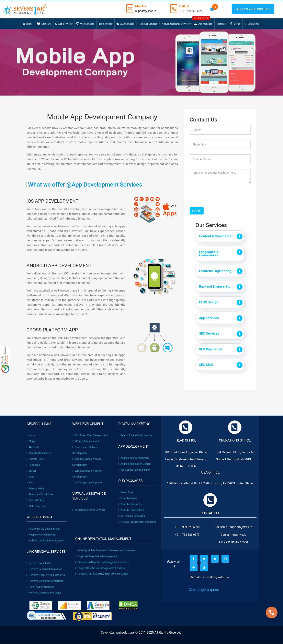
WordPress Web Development (90, 435)
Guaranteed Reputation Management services (102, 562)
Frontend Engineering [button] (215, 271)
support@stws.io (146, 11)
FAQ (30, 482)
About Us (33, 447)
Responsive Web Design (41, 535)
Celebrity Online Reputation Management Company (105, 550)
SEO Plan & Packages (132, 516)
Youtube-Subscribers (131, 510)
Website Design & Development (45, 540)
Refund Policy (35, 500)
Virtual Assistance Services (89, 510)
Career (31, 471)
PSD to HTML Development (43, 529)
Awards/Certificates (39, 453)
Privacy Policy (36, 488)
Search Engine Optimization (135, 435)
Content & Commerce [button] (215, 236)
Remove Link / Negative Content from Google (102, 574)
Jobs (30, 477)
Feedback (33, 465)
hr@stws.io (239, 535)
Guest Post (126, 492)
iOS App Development (86, 441)
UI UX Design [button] (209, 302)
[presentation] (213, 193)
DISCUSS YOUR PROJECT (253, 9)
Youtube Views (128, 498)
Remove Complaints (39, 563)
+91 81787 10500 (237, 542)
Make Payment (36, 506)
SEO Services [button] (209, 333)
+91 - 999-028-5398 (192, 11)
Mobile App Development (87, 482)
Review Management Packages (137, 522)
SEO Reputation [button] (211, 349)
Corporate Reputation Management (96, 556)
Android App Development (134, 458)
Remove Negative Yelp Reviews (46, 575)
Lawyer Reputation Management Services (100, 568)
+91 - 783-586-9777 (187, 535)
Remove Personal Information (44, 569)
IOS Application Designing (134, 470)
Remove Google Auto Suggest (45, 592)
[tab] (220, 236)
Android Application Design (134, 464)
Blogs (31, 441)
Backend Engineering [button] (215, 287)
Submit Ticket (36, 459)
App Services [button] (209, 318)
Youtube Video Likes (131, 504)
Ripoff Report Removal (40, 587)
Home (31, 435)
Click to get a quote (204, 590)
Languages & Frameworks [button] (209, 254)
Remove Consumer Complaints (45, 581)
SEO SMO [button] (206, 365)
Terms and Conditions (40, 494)
